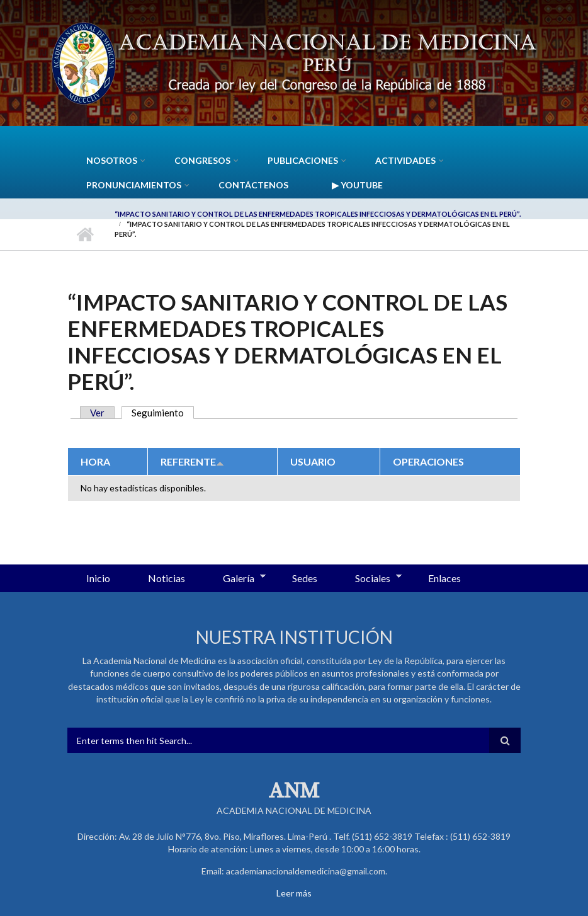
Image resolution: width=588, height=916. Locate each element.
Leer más (294, 893)
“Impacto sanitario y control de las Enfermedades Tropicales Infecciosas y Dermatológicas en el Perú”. (318, 214)
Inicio (85, 234)
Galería (235, 579)
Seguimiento (163, 413)
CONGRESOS (202, 160)
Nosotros (112, 160)
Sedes (305, 578)
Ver (97, 413)
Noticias (167, 578)
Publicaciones (303, 160)
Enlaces (444, 578)
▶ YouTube (357, 185)
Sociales (369, 579)
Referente (192, 461)
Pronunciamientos (134, 185)
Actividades (405, 160)
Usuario (313, 461)
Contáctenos (253, 185)
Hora (95, 461)
